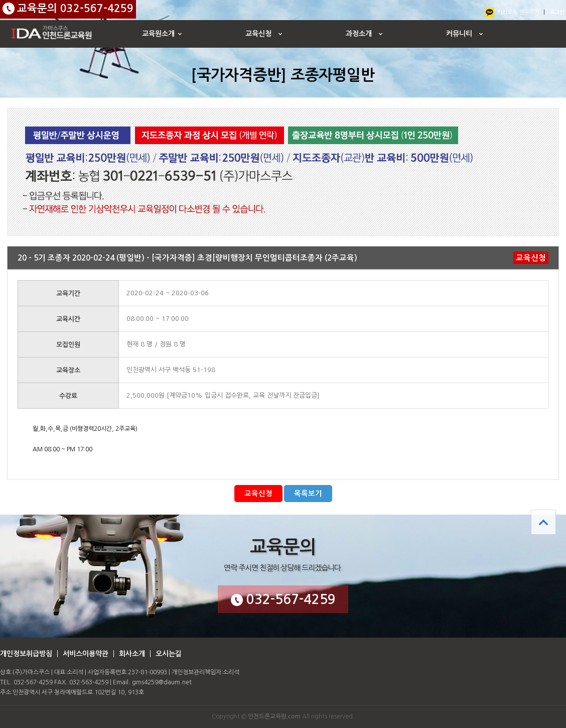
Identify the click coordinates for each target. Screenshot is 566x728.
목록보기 (308, 494)
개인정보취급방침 (26, 654)
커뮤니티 (459, 34)
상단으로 (543, 522)
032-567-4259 (283, 599)
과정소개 (359, 34)
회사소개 (132, 654)
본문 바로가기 (0, 0)
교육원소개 (158, 34)
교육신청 (258, 34)
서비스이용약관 (86, 654)
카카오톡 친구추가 (518, 12)
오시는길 (169, 654)
